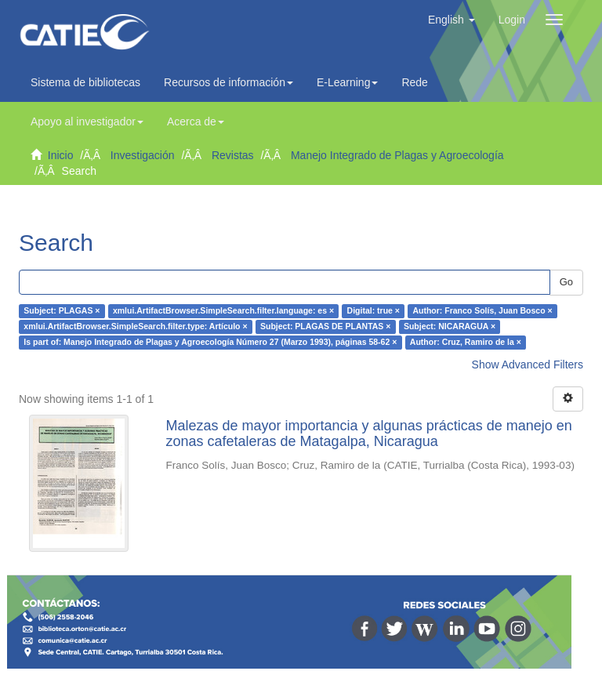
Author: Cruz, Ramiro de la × (466, 343)
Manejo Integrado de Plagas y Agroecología (397, 155)
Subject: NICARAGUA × (450, 327)
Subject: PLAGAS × (62, 311)
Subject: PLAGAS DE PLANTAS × (325, 327)
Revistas (233, 155)
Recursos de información (228, 82)
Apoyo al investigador (87, 122)
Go (566, 282)
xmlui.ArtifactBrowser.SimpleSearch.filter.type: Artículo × (135, 327)
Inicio (61, 155)
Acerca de (196, 122)
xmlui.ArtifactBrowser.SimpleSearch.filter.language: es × (223, 311)
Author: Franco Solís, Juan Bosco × (482, 311)
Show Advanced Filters (528, 365)
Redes (421, 82)
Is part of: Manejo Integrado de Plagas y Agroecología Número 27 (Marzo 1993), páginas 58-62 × (210, 343)
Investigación (143, 155)
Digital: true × (374, 311)
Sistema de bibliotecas (85, 82)
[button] (451, 20)
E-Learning (348, 82)
